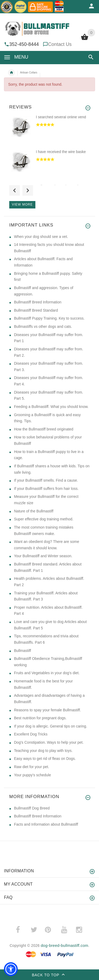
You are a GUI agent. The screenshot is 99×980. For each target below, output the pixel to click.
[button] (91, 57)
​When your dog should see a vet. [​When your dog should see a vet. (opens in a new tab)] (41, 237)
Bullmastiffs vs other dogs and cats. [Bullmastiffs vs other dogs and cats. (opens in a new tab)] (43, 326)
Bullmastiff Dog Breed (32, 808)
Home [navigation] (11, 73)
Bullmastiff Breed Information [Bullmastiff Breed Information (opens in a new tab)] (38, 302)
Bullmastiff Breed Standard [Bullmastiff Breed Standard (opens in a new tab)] (36, 310)
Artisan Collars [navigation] (29, 73)
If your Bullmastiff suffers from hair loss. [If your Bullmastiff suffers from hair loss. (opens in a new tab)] (46, 489)
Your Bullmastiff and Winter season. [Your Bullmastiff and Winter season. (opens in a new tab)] (43, 556)
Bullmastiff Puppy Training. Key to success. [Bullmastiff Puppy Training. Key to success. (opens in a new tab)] (49, 318)
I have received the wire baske (61, 152)
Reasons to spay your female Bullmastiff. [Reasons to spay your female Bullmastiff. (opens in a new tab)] (47, 710)
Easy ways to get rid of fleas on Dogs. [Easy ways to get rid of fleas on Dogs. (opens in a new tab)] (45, 759)
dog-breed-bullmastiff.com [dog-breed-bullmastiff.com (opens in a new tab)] (64, 945)
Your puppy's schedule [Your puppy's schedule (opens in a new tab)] (32, 775)
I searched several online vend (61, 117)
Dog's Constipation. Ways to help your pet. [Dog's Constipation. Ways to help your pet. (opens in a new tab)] (49, 742)
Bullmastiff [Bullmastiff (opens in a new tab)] (22, 651)
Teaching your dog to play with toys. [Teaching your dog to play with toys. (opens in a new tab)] (43, 751)
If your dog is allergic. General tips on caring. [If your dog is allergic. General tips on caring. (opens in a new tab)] (51, 726)
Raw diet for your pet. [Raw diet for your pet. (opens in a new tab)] (32, 767)
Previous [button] (15, 190)
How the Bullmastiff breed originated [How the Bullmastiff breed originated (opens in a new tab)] (44, 429)
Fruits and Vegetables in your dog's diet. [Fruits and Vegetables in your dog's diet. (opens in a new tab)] (47, 673)
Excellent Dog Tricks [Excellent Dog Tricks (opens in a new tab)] (31, 734)
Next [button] (28, 190)
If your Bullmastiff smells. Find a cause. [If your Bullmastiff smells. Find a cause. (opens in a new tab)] (46, 480)
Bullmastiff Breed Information (38, 816)
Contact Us (60, 44)
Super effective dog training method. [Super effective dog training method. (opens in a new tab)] (44, 519)
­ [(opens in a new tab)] (21, 930)
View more (22, 204)
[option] (49, 132)
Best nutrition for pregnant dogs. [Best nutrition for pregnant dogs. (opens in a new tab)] (40, 718)
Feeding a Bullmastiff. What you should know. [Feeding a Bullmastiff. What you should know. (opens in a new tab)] (51, 407)
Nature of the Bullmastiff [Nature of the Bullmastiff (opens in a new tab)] (34, 511)
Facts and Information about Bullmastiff (46, 824)
